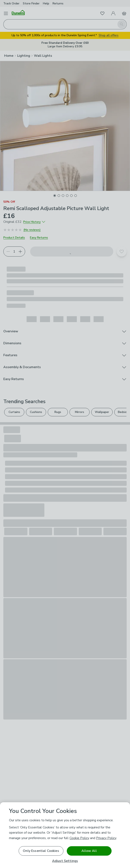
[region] (65, 835)
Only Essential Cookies (41, 851)
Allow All (89, 851)
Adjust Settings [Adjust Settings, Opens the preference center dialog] (65, 861)
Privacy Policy (106, 838)
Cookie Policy (79, 838)
